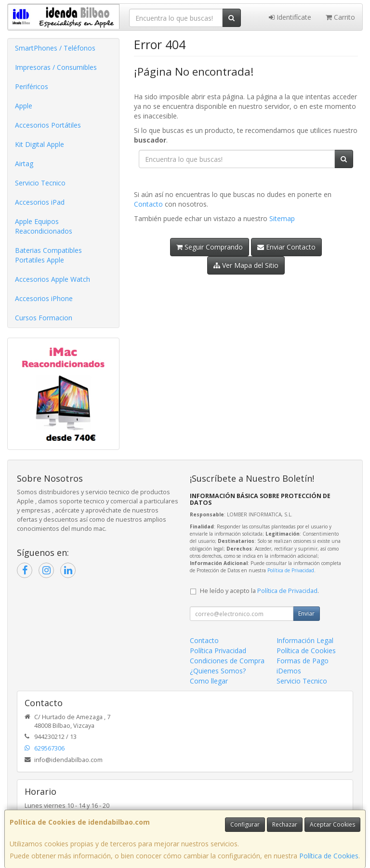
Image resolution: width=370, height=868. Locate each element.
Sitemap (282, 218)
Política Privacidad (218, 651)
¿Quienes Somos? (218, 671)
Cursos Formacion (44, 318)
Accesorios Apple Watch (53, 279)
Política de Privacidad (291, 570)
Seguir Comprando (210, 247)
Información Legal (305, 640)
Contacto (148, 204)
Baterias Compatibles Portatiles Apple (48, 255)
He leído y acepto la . (259, 591)
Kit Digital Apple (40, 144)
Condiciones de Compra (227, 661)
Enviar (306, 613)
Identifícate (290, 17)
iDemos (289, 671)
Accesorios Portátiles (48, 125)
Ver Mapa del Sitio (246, 265)
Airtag (24, 164)
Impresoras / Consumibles (56, 67)
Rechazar (285, 824)
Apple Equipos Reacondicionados (44, 226)
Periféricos (32, 86)
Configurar (245, 824)
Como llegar (209, 681)
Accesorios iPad (40, 202)
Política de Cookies (329, 856)
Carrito (340, 17)
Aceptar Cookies (332, 824)
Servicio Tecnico (40, 183)
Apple (24, 106)
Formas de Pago (303, 661)
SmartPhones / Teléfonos (55, 48)
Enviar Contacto (286, 247)
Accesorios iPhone (44, 298)
